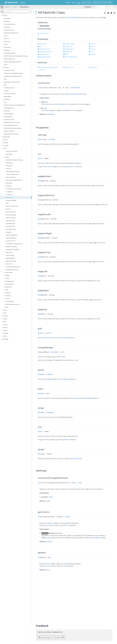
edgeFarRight (45, 57)
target (93, 54)
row (92, 52)
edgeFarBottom (46, 52)
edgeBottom (45, 49)
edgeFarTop (70, 44)
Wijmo (7, 7)
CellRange (54, 352)
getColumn (70, 67)
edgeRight (69, 49)
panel (93, 44)
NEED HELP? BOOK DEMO (103, 2)
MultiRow (98, 538)
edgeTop (69, 52)
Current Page (44, 637)
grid (67, 54)
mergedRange (71, 57)
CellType (52, 140)
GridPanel (62, 104)
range (93, 49)
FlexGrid (72, 17)
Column (50, 167)
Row (48, 440)
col (41, 46)
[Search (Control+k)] (102, 7)
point (93, 46)
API (79, 2)
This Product (58, 637)
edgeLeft (69, 46)
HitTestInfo (75, 88)
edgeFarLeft (44, 54)
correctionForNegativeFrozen (48, 68)
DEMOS (68, 2)
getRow (94, 67)
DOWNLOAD (86, 2)
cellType (43, 44)
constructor (44, 33)
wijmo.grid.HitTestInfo (73, 94)
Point (47, 110)
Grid (15, 7)
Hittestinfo (24, 7)
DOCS (74, 2)
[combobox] (16, 11)
